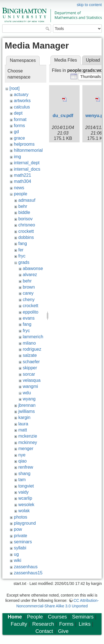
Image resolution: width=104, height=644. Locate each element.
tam (22, 480)
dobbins (26, 237)
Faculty (19, 624)
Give (63, 631)
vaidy (23, 492)
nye (22, 455)
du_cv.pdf (63, 116)
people (21, 194)
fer (21, 250)
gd (16, 132)
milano (29, 343)
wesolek (26, 505)
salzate (30, 355)
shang (24, 473)
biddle (24, 212)
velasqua (32, 380)
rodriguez (32, 349)
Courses (57, 617)
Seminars (83, 617)
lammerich (33, 337)
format (20, 119)
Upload (93, 60)
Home (15, 617)
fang (23, 243)
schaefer (31, 362)
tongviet (26, 486)
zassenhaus (26, 567)
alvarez (30, 275)
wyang (29, 399)
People (35, 617)
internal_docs (27, 169)
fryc (22, 256)
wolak (24, 511)
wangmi (30, 386)
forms (19, 126)
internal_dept (27, 163)
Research (43, 624)
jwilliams (27, 411)
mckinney (28, 442)
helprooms (24, 144)
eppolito (31, 312)
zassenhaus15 (28, 573)
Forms (66, 624)
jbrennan (27, 405)
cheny (29, 300)
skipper (30, 368)
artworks (22, 101)
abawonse (33, 268)
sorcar (29, 374)
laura (23, 424)
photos (21, 517)
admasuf (27, 200)
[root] (14, 88)
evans (29, 318)
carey (28, 293)
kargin (24, 417)
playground (25, 523)
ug (16, 554)
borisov (26, 219)
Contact (44, 631)
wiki (18, 560)
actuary (21, 94)
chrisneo (27, 225)
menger (26, 449)
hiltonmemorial (28, 150)
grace (19, 138)
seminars (23, 542)
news (19, 188)
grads (24, 262)
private (21, 536)
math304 (22, 181)
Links (85, 624)
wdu (27, 393)
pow (18, 529)
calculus (22, 107)
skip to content (89, 5)
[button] (91, 77)
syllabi (20, 548)
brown (29, 287)
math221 (22, 175)
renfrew (26, 467)
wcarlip (25, 498)
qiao (22, 461)
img (17, 157)
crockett (26, 231)
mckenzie (28, 436)
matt (23, 430)
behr (23, 206)
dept (18, 113)
